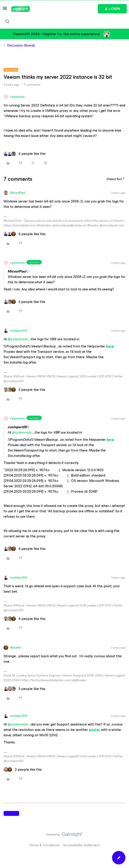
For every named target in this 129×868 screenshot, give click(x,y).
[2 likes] (23, 770)
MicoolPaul (18, 193)
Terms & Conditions (44, 845)
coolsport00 (19, 331)
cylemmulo (17, 97)
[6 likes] (25, 154)
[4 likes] (25, 234)
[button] (5, 10)
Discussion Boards (21, 45)
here (110, 346)
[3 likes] (24, 302)
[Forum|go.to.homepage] (20, 9)
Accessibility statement (81, 845)
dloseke (16, 648)
